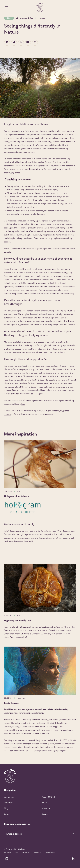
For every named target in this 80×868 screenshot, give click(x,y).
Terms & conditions (12, 852)
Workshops (9, 797)
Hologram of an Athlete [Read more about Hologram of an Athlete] (16, 496)
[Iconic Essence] (40, 671)
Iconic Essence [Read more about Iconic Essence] (11, 703)
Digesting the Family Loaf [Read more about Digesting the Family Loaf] (18, 621)
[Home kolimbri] (40, 7)
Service (45, 814)
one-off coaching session (30, 401)
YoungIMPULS (48, 797)
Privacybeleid (27, 852)
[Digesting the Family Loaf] (40, 588)
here (23, 404)
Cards (7, 814)
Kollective (8, 803)
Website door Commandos (45, 852)
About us (46, 808)
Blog (6, 808)
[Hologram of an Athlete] (40, 464)
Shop (44, 803)
